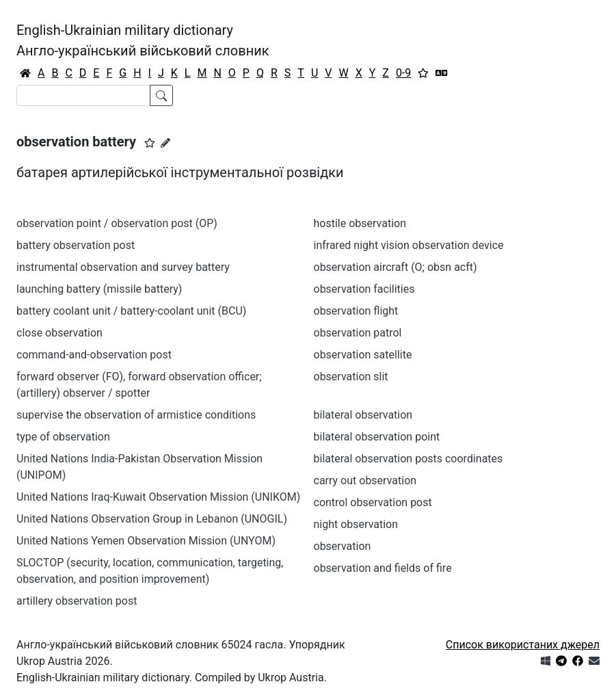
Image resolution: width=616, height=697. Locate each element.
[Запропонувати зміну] (165, 143)
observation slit (351, 377)
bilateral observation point (377, 437)
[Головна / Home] (25, 73)
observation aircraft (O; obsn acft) (396, 267)
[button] (150, 143)
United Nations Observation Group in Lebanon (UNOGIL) (152, 519)
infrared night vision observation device (409, 245)
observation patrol (358, 333)
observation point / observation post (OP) (117, 223)
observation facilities (364, 289)
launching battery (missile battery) (99, 289)
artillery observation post (77, 601)
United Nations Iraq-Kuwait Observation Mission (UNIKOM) (158, 497)
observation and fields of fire (383, 568)
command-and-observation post (94, 355)
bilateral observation (363, 415)
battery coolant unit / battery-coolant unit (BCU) (131, 311)
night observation (356, 524)
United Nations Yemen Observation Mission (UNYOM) (146, 541)
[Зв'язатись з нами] (594, 661)
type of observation (63, 437)
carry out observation (365, 481)
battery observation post (76, 245)
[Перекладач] (442, 73)
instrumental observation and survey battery (123, 267)
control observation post (373, 502)
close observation (59, 333)
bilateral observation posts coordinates (409, 459)
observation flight (356, 311)
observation (343, 546)
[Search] (83, 95)
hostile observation (360, 223)
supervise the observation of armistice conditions (136, 415)
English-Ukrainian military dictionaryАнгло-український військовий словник (143, 40)
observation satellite (363, 355)
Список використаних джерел (523, 645)
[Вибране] (423, 73)
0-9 (403, 73)
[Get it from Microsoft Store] (546, 661)
